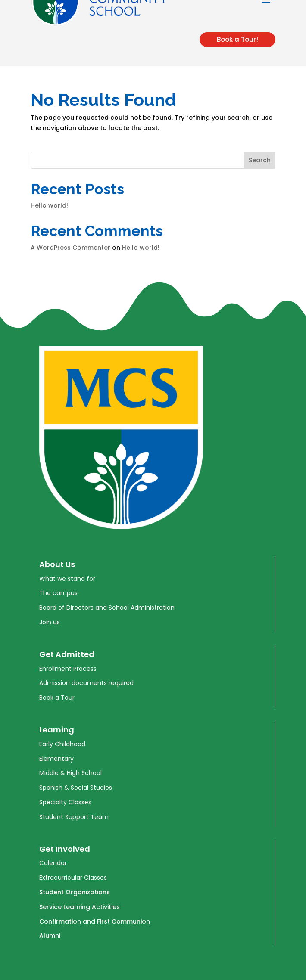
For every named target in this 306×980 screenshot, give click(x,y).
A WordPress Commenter (70, 248)
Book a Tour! (237, 39)
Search (260, 160)
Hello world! (49, 205)
